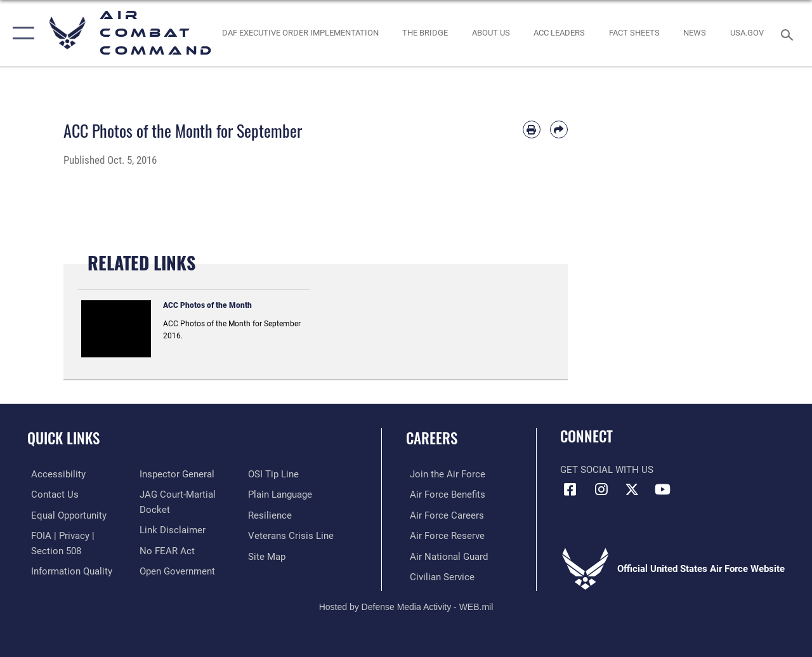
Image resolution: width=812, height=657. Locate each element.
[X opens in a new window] (632, 489)
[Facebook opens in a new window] (570, 489)
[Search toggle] (789, 33)
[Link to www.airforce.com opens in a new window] (444, 474)
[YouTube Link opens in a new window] (663, 489)
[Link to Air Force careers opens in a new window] (443, 515)
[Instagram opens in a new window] (601, 489)
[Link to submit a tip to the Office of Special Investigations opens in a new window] (275, 474)
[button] (21, 33)
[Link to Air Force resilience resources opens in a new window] (271, 515)
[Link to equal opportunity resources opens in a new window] (65, 515)
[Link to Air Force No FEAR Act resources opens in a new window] (166, 549)
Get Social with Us (607, 470)
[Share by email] (559, 129)
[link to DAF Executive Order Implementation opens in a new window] (300, 33)
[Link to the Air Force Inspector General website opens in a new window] (176, 474)
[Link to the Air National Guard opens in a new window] (445, 555)
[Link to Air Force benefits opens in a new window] (444, 494)
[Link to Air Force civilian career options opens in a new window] (438, 576)
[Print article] (532, 129)
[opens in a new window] (747, 33)
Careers (432, 438)
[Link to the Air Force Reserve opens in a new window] (443, 535)
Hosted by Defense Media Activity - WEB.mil (406, 605)
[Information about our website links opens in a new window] (171, 529)
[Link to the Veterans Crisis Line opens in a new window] (292, 535)
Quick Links (63, 438)
